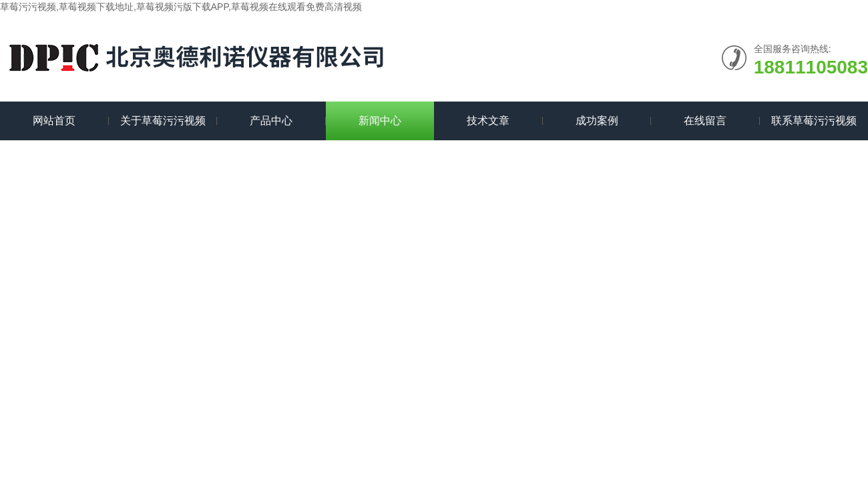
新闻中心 (380, 121)
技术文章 (488, 121)
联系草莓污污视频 (814, 121)
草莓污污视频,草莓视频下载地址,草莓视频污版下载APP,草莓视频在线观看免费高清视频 (181, 7)
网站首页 (54, 121)
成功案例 (597, 121)
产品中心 (271, 121)
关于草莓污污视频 (163, 121)
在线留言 (705, 121)
